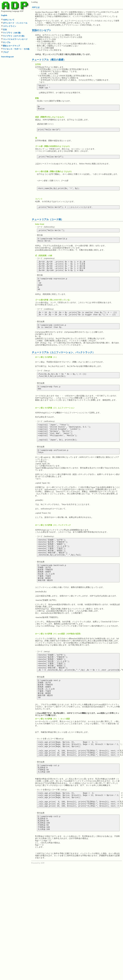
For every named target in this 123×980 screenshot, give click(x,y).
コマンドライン (10, 26)
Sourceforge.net (7, 57)
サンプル (7, 42)
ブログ (6, 52)
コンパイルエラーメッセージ (15, 39)
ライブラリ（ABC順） (13, 33)
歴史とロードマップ (11, 46)
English (4, 15)
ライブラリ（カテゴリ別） (14, 36)
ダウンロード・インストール (15, 23)
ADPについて (9, 20)
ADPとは (36, 7)
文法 (5, 30)
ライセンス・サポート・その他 (16, 49)
